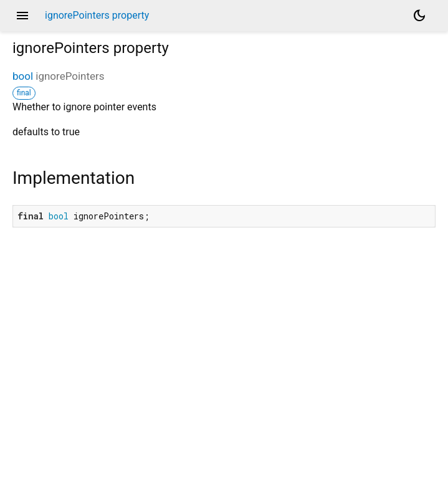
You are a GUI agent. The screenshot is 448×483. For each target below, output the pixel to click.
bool (23, 76)
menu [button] (22, 16)
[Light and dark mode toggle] (419, 16)
